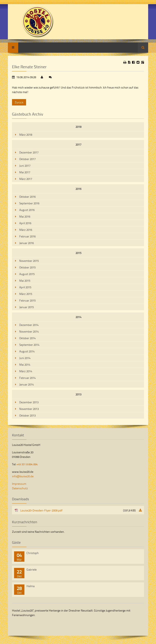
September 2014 (29, 345)
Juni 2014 (25, 358)
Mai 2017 (25, 172)
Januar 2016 (26, 243)
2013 (78, 394)
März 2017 (26, 179)
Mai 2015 (25, 281)
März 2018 (26, 135)
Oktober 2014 (27, 338)
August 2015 (27, 274)
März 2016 (26, 230)
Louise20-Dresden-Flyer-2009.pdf (78, 510)
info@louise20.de (23, 476)
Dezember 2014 (29, 325)
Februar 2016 (27, 236)
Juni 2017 (25, 166)
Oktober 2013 (27, 415)
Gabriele (32, 569)
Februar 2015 (27, 300)
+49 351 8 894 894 (27, 464)
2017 (78, 144)
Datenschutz (20, 488)
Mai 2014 (25, 364)
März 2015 (26, 294)
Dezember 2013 (29, 402)
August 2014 (27, 351)
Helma (31, 586)
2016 (78, 189)
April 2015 (25, 287)
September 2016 (29, 203)
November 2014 (29, 331)
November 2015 (29, 261)
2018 (78, 127)
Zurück (19, 102)
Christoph (33, 553)
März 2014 (26, 371)
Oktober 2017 (27, 159)
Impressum (19, 484)
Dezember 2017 (29, 152)
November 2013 (29, 409)
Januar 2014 (26, 384)
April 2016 (25, 223)
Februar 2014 (27, 378)
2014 (78, 317)
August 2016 (27, 210)
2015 (78, 253)
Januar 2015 (26, 307)
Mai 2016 (25, 216)
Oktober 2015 (27, 267)
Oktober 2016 (27, 197)
